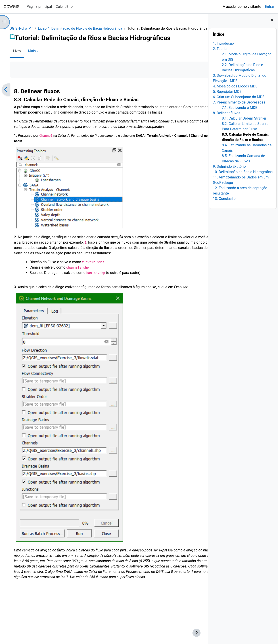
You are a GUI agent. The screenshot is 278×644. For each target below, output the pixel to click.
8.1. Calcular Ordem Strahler (244, 118)
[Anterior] (12, 95)
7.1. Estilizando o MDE (239, 108)
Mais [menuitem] (38, 56)
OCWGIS (11, 7)
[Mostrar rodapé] (196, 633)
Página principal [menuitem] (39, 7)
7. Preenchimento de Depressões (239, 102)
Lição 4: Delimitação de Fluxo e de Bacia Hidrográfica (87, 28)
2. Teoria (220, 49)
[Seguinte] (203, 95)
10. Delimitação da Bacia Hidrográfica (243, 172)
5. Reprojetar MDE (227, 92)
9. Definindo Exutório (229, 167)
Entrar (270, 7)
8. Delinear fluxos (226, 113)
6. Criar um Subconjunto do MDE (239, 97)
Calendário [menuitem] (64, 7)
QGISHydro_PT (28, 28)
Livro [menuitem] (23, 56)
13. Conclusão (224, 199)
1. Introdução (223, 43)
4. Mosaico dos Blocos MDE (235, 86)
